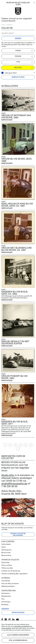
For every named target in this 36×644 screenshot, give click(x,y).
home (3, 25)
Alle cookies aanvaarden (18, 635)
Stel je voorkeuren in (18, 640)
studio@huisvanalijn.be (14, 484)
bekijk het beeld (7, 120)
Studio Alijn (8, 475)
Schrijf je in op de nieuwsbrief (18, 535)
